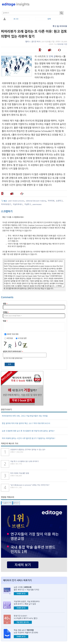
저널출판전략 (7, 503)
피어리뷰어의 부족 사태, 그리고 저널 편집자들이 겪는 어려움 (25, 416)
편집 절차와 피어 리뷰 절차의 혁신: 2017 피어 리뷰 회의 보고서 (26, 423)
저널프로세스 (18, 204)
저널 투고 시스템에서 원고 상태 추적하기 (25, 461)
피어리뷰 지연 (62, 44)
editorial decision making (36, 201)
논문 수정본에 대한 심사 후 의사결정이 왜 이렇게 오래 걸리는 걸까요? (28, 431)
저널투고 (28, 204)
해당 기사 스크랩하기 (60, 50)
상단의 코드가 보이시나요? (13, 352)
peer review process (16, 201)
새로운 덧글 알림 (13, 334)
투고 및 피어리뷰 (60, 26)
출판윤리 (16, 503)
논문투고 (59, 201)
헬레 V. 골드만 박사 (33, 42)
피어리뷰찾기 (6, 204)
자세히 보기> (21, 594)
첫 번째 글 (51, 56)
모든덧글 (10, 338)
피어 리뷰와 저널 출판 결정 (20, 473)
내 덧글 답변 (22, 338)
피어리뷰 (51, 201)
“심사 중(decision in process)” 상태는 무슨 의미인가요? (30, 485)
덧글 (5, 321)
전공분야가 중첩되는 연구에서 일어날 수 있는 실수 (28, 450)
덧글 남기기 (50, 50)
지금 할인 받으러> (23, 622)
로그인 (16, 19)
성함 (5, 304)
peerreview (37, 204)
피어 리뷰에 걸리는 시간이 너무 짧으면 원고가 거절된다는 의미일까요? (29, 438)
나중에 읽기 (40, 50)
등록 (49, 19)
